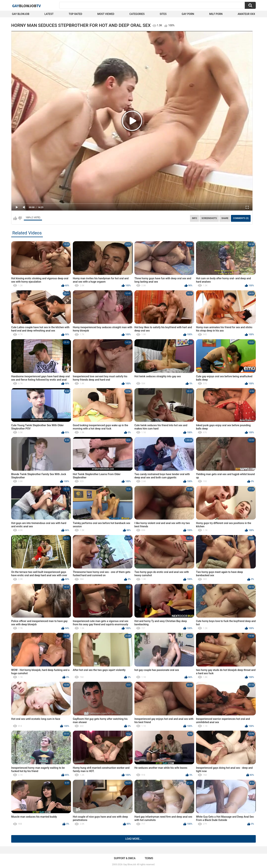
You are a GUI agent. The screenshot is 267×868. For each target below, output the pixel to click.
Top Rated (75, 14)
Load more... (134, 839)
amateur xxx (246, 14)
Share (225, 218)
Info (194, 218)
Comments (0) (241, 218)
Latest (49, 14)
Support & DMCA (125, 858)
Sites (163, 14)
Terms (149, 858)
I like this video (15, 218)
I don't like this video (20, 218)
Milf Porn (216, 14)
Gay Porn (188, 14)
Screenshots (209, 218)
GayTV (26, 6)
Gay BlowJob (21, 14)
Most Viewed (106, 14)
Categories (137, 14)
